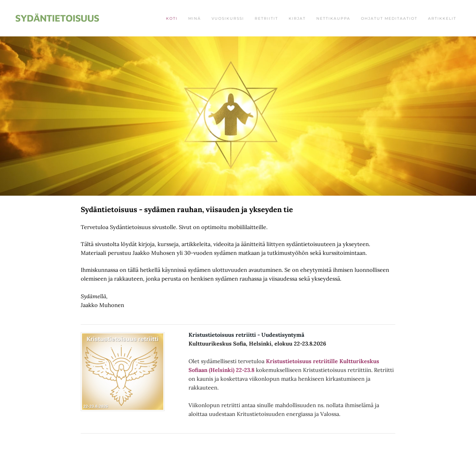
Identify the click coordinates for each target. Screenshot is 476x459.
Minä (195, 18)
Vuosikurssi (228, 18)
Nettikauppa (333, 18)
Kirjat (297, 18)
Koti (172, 18)
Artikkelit (442, 18)
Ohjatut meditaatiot (389, 18)
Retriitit (266, 18)
